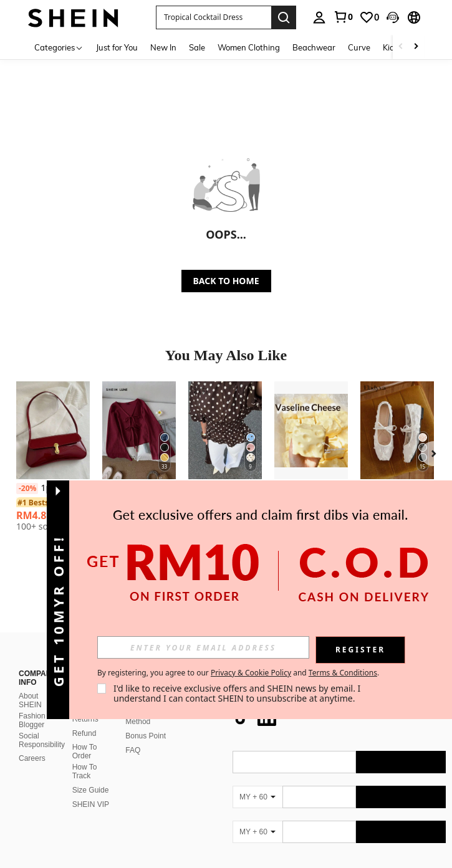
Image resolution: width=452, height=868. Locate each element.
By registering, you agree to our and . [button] (238, 673)
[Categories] (59, 47)
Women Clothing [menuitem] (249, 47)
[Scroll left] (401, 47)
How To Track (85, 742)
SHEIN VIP (91, 775)
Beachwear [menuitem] (314, 47)
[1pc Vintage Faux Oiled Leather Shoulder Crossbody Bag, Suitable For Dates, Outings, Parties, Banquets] (53, 430)
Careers (32, 728)
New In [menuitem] (163, 47)
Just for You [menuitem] (117, 47)
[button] (393, 17)
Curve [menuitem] (359, 47)
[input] (203, 647)
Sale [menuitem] (197, 47)
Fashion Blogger (32, 690)
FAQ (133, 720)
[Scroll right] (416, 47)
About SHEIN (30, 670)
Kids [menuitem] (391, 47)
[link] (343, 17)
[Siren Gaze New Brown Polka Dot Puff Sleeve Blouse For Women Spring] (225, 430)
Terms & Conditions (343, 673)
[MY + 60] (257, 767)
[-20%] (27, 489)
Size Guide (91, 760)
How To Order (85, 722)
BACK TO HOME (226, 281)
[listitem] (53, 461)
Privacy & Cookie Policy (251, 673)
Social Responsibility (42, 710)
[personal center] (319, 17)
